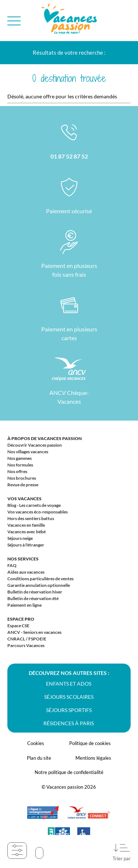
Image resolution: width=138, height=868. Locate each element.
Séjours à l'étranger (26, 545)
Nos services (23, 559)
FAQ (12, 565)
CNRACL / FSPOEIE (27, 639)
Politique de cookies (90, 743)
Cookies (36, 743)
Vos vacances (24, 499)
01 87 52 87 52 (69, 156)
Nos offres (17, 471)
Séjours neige (20, 538)
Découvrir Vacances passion (35, 445)
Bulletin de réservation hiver (35, 592)
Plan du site (39, 758)
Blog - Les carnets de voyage (34, 505)
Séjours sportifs (69, 710)
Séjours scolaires (69, 697)
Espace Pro (21, 619)
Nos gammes (20, 458)
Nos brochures (22, 478)
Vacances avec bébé (26, 532)
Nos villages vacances (28, 452)
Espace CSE (18, 626)
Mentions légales (93, 758)
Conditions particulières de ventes (40, 579)
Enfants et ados (69, 684)
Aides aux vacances (26, 572)
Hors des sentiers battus (31, 518)
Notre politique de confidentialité (69, 772)
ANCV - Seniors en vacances (34, 632)
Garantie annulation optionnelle (39, 585)
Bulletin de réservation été (33, 598)
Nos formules (20, 465)
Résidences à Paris (69, 723)
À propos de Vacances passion (45, 438)
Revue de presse (23, 485)
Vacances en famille (26, 525)
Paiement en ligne (24, 605)
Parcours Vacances (26, 645)
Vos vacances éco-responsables (38, 512)
